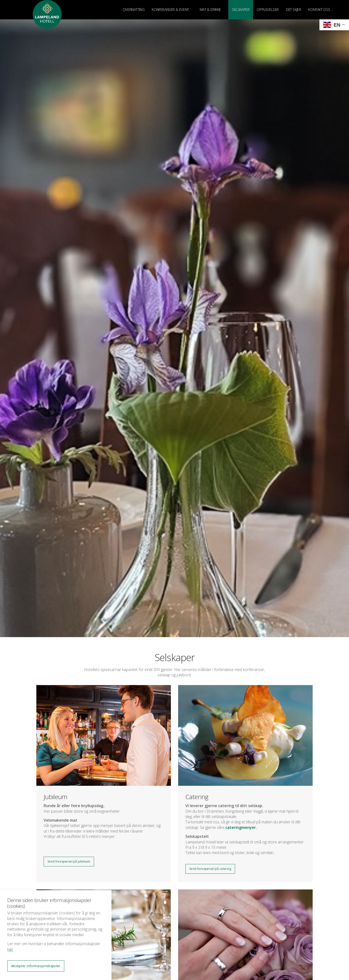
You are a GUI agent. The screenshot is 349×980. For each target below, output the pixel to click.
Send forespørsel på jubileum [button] (69, 861)
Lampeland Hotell (47, 24)
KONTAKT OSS (319, 9)
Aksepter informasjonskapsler (36, 966)
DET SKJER (293, 9)
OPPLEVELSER (268, 9)
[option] (174, 319)
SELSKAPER (241, 9)
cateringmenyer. (242, 827)
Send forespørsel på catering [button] (210, 869)
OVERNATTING (134, 9)
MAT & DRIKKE (210, 9)
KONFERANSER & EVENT (170, 9)
